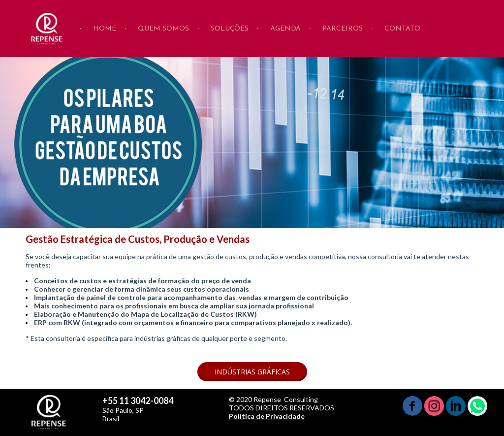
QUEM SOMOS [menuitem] (163, 29)
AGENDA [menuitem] (285, 29)
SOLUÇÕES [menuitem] (230, 29)
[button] (252, 372)
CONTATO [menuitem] (402, 29)
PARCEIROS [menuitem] (343, 29)
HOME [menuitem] (105, 29)
